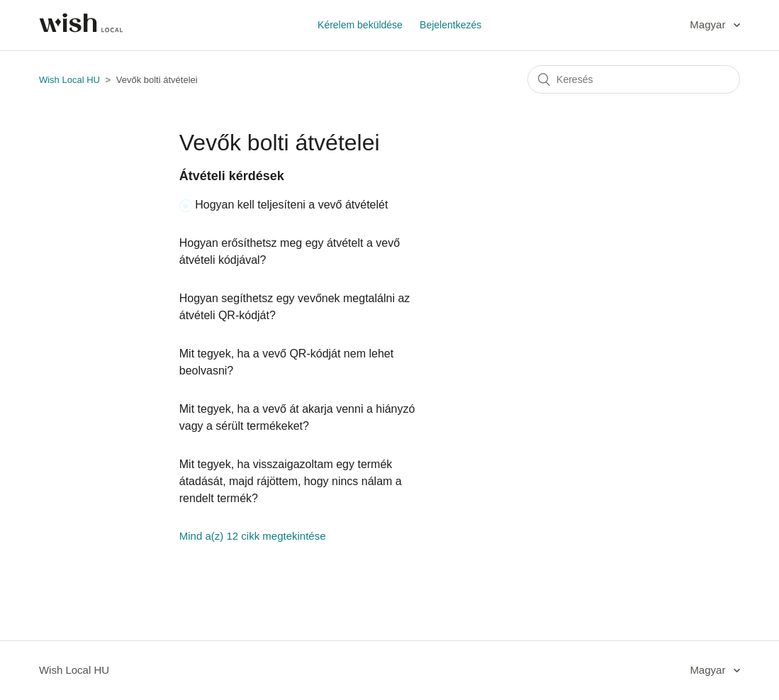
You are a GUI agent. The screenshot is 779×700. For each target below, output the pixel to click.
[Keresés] (634, 79)
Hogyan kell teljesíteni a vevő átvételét (291, 205)
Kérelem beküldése (360, 25)
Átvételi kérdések (232, 176)
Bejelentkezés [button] (450, 25)
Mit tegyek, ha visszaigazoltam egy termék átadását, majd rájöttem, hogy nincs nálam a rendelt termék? (291, 481)
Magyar (709, 24)
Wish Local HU (69, 80)
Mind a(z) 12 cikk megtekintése (253, 536)
